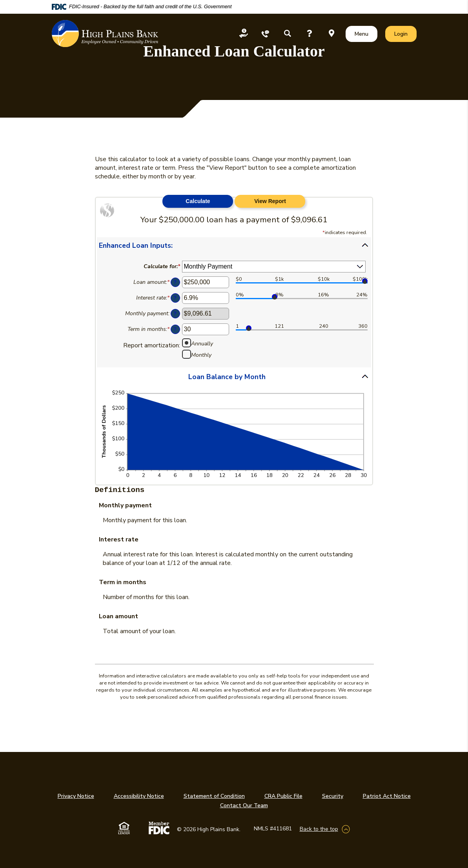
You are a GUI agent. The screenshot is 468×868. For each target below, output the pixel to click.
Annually (202, 343)
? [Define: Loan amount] (175, 282)
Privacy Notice (76, 796)
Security (333, 796)
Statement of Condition (214, 796)
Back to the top (319, 829)
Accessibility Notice (139, 796)
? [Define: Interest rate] (175, 298)
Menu (363, 34)
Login (405, 34)
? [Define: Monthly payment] (175, 314)
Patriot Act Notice (387, 796)
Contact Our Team (244, 805)
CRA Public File (283, 796)
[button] (234, 245)
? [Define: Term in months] (175, 329)
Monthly (201, 355)
